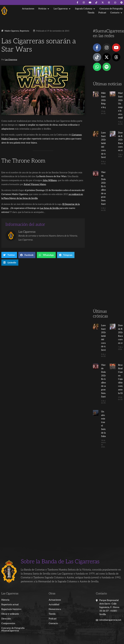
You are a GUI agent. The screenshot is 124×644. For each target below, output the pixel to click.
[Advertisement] (108, 265)
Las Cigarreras (11, 60)
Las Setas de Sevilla (49, 208)
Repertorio (24, 31)
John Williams (50, 180)
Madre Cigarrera (12, 31)
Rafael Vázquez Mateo (35, 184)
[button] (44, 9)
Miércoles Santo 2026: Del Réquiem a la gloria (103, 100)
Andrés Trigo (44, 638)
